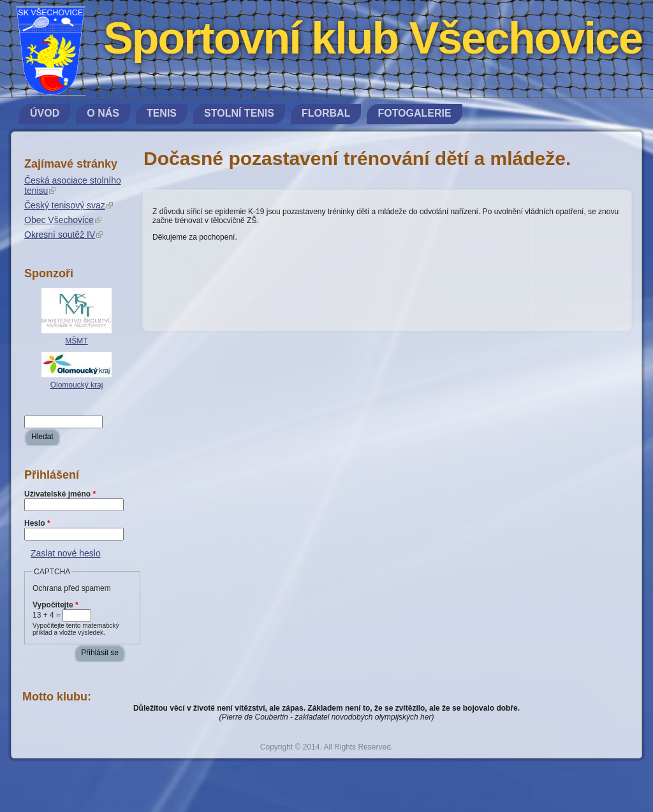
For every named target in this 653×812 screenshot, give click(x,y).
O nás (103, 113)
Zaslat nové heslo (66, 553)
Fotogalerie (414, 113)
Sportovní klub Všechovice (373, 38)
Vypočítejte (55, 605)
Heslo (37, 523)
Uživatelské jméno (60, 494)
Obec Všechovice (63, 220)
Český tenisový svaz (69, 205)
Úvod (45, 113)
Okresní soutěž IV (63, 235)
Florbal (326, 113)
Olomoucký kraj (77, 385)
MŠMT (76, 341)
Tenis (162, 113)
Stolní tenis (239, 113)
